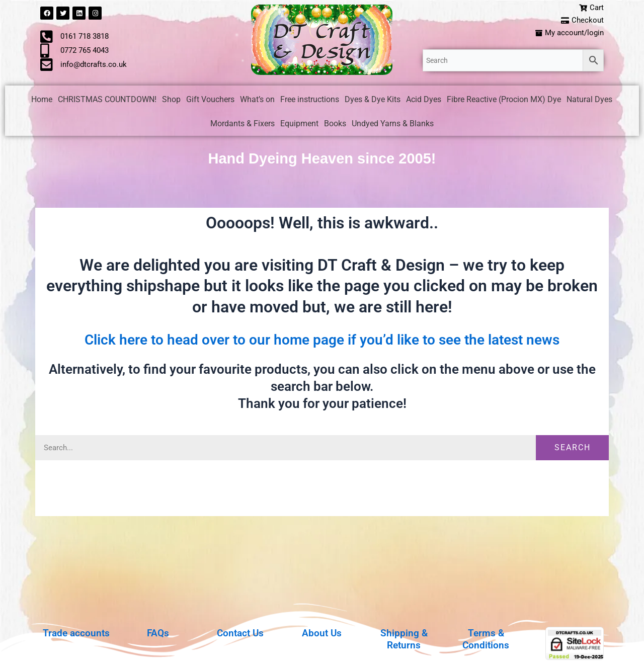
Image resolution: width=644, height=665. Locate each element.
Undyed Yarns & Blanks (393, 126)
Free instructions (310, 101)
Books (335, 126)
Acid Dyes (424, 101)
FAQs (158, 633)
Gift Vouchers (210, 101)
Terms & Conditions (486, 639)
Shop (171, 101)
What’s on (257, 101)
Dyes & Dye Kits (373, 101)
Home (42, 101)
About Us (322, 633)
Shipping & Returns (404, 639)
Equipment (299, 126)
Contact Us (240, 633)
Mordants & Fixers (243, 126)
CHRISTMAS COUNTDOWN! (107, 101)
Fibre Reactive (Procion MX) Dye (504, 101)
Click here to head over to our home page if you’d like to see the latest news (322, 341)
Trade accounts (76, 633)
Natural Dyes (589, 101)
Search (573, 449)
